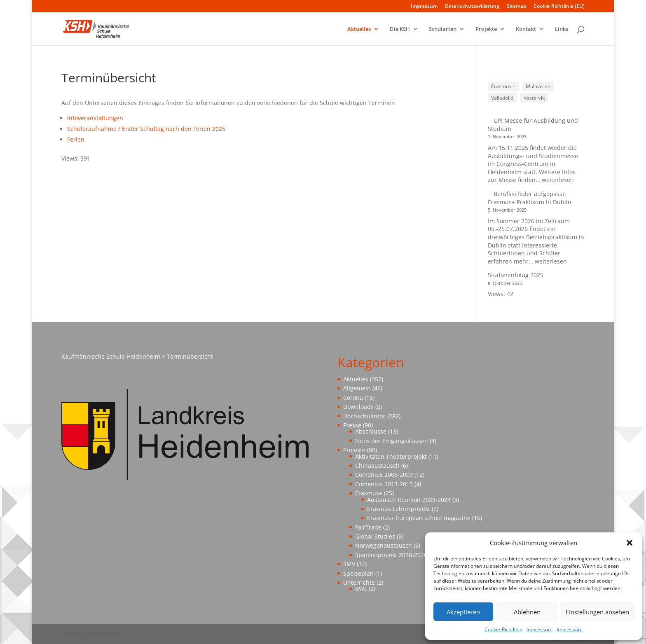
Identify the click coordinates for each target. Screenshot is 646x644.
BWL (361, 589)
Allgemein (357, 388)
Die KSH (400, 29)
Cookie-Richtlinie (503, 629)
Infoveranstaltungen (95, 118)
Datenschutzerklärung (472, 7)
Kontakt (526, 29)
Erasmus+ (369, 493)
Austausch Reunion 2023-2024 (409, 500)
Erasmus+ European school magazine (419, 518)
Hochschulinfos (364, 416)
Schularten (443, 29)
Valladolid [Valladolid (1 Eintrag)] (502, 98)
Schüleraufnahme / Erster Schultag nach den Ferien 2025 (146, 129)
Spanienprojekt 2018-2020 (391, 555)
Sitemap (516, 7)
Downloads (358, 407)
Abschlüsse (371, 431)
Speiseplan (358, 573)
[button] (630, 543)
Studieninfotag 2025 (516, 275)
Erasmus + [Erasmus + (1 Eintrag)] (503, 86)
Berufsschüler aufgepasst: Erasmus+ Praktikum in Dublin (530, 198)
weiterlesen (558, 180)
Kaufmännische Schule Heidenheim (111, 356)
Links (562, 29)
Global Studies (375, 536)
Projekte (486, 29)
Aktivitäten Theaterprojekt (391, 456)
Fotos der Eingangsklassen (392, 441)
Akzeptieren (463, 612)
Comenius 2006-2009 (384, 475)
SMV (349, 564)
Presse (352, 425)
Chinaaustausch (377, 465)
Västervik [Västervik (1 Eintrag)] (534, 98)
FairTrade (368, 527)
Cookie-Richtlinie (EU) (559, 7)
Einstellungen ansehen (597, 612)
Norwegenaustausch (384, 545)
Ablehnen (527, 612)
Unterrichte (359, 582)
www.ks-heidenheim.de (95, 634)
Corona (353, 398)
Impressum (540, 629)
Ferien (76, 139)
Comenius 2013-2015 (384, 484)
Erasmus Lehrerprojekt (399, 509)
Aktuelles (359, 29)
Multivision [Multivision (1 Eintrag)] (538, 86)
